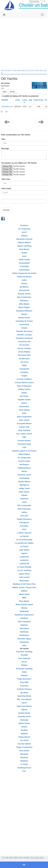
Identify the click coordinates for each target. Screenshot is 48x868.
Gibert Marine (24, 454)
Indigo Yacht (24, 488)
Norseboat (24, 628)
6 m (10, 70)
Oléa (24, 645)
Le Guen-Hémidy (24, 567)
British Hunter (24, 318)
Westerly (24, 757)
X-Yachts (24, 764)
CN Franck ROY (24, 355)
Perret (24, 662)
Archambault (24, 263)
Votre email (6, 188)
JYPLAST (24, 516)
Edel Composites (24, 417)
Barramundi (24, 290)
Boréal (24, 314)
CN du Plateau (24, 352)
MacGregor (24, 581)
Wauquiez (24, 754)
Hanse (24, 471)
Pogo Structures (24, 679)
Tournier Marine (24, 744)
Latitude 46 (24, 564)
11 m (29, 70)
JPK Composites (24, 505)
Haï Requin (24, 464)
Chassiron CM (24, 342)
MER (24, 598)
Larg (30, 100)
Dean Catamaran (24, 386)
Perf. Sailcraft (24, 658)
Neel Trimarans (24, 622)
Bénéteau (24, 301)
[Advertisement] (24, 44)
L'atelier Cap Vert (24, 533)
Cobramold (24, 369)
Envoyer (6, 210)
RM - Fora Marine (24, 699)
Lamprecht (24, 557)
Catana (24, 328)
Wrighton (24, 761)
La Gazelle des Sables (24, 543)
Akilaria (24, 236)
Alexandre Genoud (24, 239)
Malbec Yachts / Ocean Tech (24, 587)
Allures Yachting (24, 246)
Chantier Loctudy (24, 335)
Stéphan (24, 734)
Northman (24, 632)
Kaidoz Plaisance (24, 519)
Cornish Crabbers (24, 379)
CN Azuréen (24, 345)
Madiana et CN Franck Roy (24, 584)
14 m (42, 70)
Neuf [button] (4, 92)
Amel (24, 256)
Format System (24, 441)
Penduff (24, 655)
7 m (13, 70)
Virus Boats (24, 751)
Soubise (24, 730)
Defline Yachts (24, 389)
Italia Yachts (24, 492)
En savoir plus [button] (37, 858)
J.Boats (24, 495)
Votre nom (6, 179)
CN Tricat (24, 362)
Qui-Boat (24, 693)
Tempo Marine (24, 737)
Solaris (24, 727)
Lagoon (24, 553)
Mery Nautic (24, 601)
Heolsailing (24, 478)
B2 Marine (24, 287)
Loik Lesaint (24, 577)
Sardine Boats (24, 713)
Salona (24, 710)
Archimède (24, 266)
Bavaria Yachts (24, 294)
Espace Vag (24, 427)
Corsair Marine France (24, 383)
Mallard (24, 591)
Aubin (24, 280)
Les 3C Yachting (24, 570)
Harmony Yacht (24, 475)
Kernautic (24, 526)
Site (2, 88)
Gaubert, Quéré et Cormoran (24, 451)
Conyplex (24, 372)
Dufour (24, 403)
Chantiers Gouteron (24, 338)
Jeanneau (24, 499)
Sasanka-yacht (24, 716)
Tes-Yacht (24, 740)
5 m (6, 70)
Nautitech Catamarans (24, 615)
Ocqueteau (24, 642)
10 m (24, 70)
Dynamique (24, 406)
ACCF (24, 232)
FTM (24, 447)
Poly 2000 (24, 682)
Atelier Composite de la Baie (24, 273)
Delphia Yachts (24, 400)
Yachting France (24, 768)
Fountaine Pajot (24, 444)
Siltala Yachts (24, 723)
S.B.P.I (24, 703)
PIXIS (24, 672)
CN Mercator (24, 359)
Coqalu (24, 376)
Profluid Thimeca (24, 689)
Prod (18, 100)
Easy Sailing (24, 410)
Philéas (24, 665)
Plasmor (24, 675)
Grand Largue (24, 461)
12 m (33, 70)
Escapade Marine (24, 424)
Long (24, 100)
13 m (38, 70)
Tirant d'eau (38, 100)
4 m (3, 70)
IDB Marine (24, 485)
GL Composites (24, 458)
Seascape (24, 720)
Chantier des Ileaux (24, 331)
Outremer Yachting (24, 652)
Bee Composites (24, 297)
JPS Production (24, 509)
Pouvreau (24, 686)
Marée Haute (24, 594)
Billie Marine (24, 304)
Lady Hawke (24, 550)
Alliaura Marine (24, 242)
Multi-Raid (24, 611)
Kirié (24, 529)
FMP (24, 437)
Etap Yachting (24, 430)
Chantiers (24, 225)
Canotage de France (24, 321)
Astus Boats (24, 270)
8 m (17, 70)
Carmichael (24, 324)
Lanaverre (24, 560)
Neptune (24, 625)
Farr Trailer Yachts (24, 434)
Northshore (24, 635)
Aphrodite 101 (7, 107)
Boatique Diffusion (24, 311)
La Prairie (24, 546)
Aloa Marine (24, 249)
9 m (20, 70)
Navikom (24, 618)
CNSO (24, 365)
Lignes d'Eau (24, 574)
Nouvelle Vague (24, 639)
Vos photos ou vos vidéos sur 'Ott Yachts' (19, 163)
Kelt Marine (24, 523)
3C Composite (24, 229)
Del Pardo (24, 396)
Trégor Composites (24, 747)
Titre (3, 139)
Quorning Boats (24, 696)
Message (5, 149)
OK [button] (24, 865)
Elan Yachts (24, 420)
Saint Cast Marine (24, 706)
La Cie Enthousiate (24, 540)
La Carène (24, 536)
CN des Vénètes (24, 348)
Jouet (24, 502)
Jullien (24, 512)
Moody (24, 608)
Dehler (24, 393)
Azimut (24, 283)
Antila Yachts (24, 260)
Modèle (5, 100)
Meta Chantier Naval (24, 605)
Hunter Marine (24, 482)
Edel (24, 413)
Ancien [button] (12, 92)
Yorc (24, 771)
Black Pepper (24, 307)
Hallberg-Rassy (24, 468)
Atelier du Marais (24, 277)
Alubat (24, 253)
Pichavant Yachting (24, 669)
